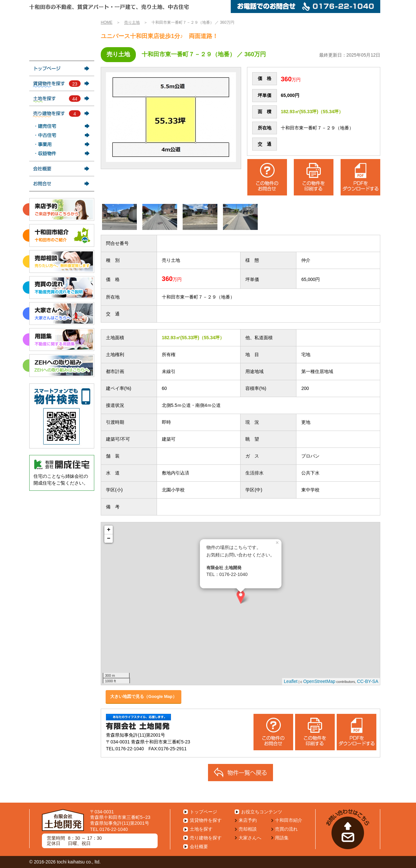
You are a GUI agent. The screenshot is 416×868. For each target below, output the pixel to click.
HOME (107, 22)
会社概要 (199, 847)
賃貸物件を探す (206, 820)
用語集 (282, 838)
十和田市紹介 (289, 820)
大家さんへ (250, 838)
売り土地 (132, 22)
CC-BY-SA (368, 681)
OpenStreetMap (319, 681)
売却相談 (248, 829)
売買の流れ (286, 829)
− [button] (109, 539)
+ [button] (109, 530)
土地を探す (201, 829)
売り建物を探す (206, 838)
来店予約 (248, 820)
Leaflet (291, 681)
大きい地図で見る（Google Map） (143, 696)
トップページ (203, 812)
